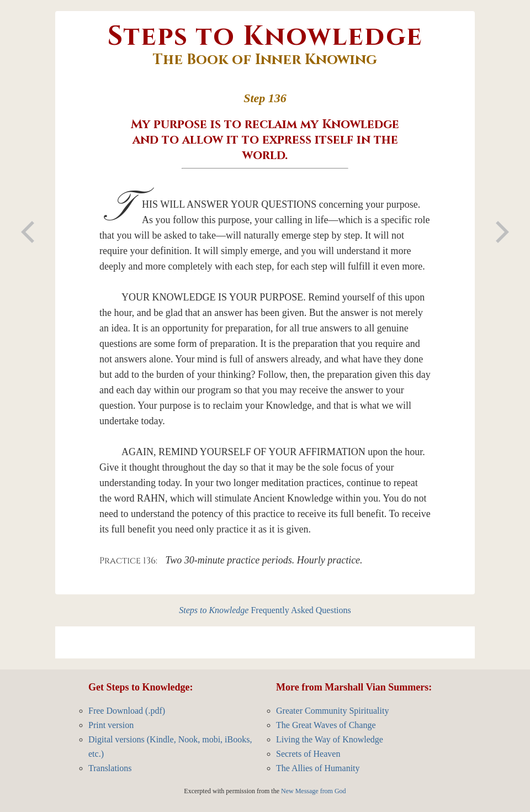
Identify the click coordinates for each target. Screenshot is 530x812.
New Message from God (314, 791)
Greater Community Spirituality (332, 711)
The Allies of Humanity (318, 768)
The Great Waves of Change (326, 725)
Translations (110, 768)
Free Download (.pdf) (127, 711)
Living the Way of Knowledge (330, 739)
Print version (111, 725)
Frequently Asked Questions (265, 610)
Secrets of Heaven (308, 754)
